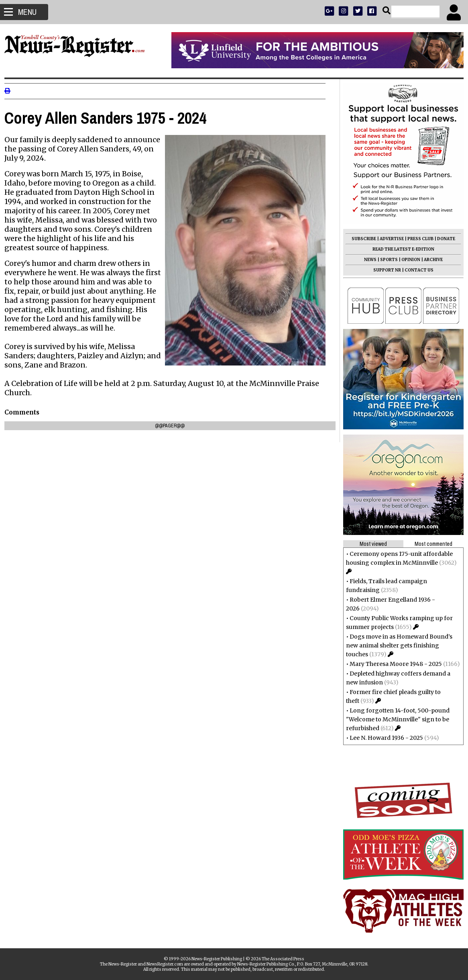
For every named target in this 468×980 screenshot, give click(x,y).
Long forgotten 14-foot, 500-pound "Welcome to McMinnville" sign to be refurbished (394, 719)
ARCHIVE (430, 260)
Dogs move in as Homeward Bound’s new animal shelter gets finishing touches (396, 645)
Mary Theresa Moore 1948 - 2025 (392, 664)
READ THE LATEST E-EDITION (400, 249)
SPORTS (385, 260)
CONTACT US (415, 270)
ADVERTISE (388, 239)
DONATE (443, 239)
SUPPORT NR (384, 270)
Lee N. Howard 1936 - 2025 (383, 738)
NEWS (367, 260)
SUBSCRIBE (360, 239)
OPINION (407, 260)
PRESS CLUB (417, 239)
